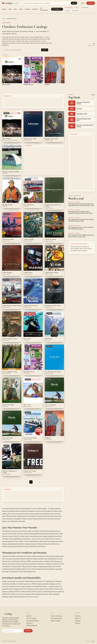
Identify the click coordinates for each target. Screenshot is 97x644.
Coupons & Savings (56, 616)
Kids (15, 9)
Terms (88, 641)
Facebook (78, 616)
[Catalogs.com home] (10, 3)
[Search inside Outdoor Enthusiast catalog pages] (23, 50)
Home (21, 9)
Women (4, 9)
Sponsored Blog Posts (33, 621)
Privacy (93, 641)
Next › (40, 482)
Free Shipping (85, 8)
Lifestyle (27, 9)
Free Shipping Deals (56, 618)
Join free (91, 3)
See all (93, 95)
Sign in (83, 3)
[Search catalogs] (49, 3)
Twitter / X (78, 618)
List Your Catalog (31, 618)
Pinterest (77, 623)
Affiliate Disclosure (32, 625)
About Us (29, 616)
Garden (68, 11)
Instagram (78, 621)
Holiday (77, 8)
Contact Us (30, 623)
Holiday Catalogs (56, 621)
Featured (35, 9)
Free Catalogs (57, 9)
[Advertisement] (33, 102)
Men (10, 9)
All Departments (44, 9)
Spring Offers (75, 11)
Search (74, 3)
